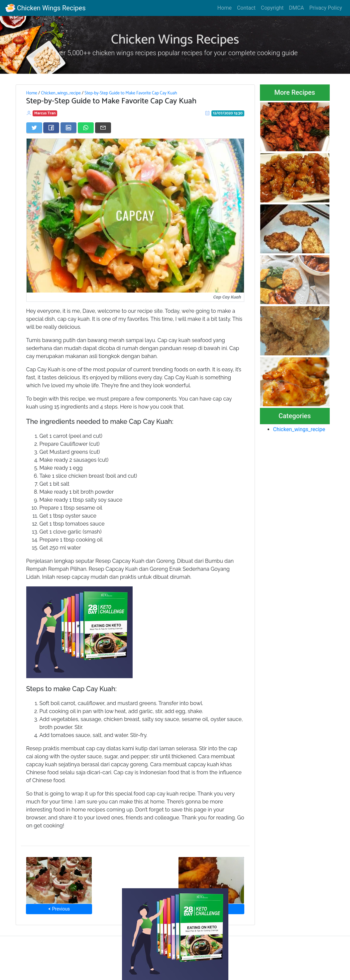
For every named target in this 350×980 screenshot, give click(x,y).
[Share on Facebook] (51, 128)
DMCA (296, 8)
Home (225, 8)
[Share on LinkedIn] (68, 128)
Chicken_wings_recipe (61, 93)
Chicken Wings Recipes (45, 8)
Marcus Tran (45, 113)
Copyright (272, 8)
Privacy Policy (326, 8)
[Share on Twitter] (34, 128)
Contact (246, 8)
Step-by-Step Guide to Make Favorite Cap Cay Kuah (131, 93)
